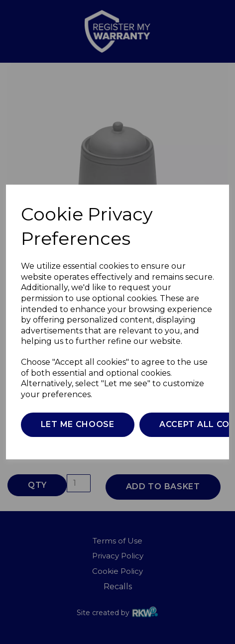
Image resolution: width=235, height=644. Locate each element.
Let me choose (78, 424)
